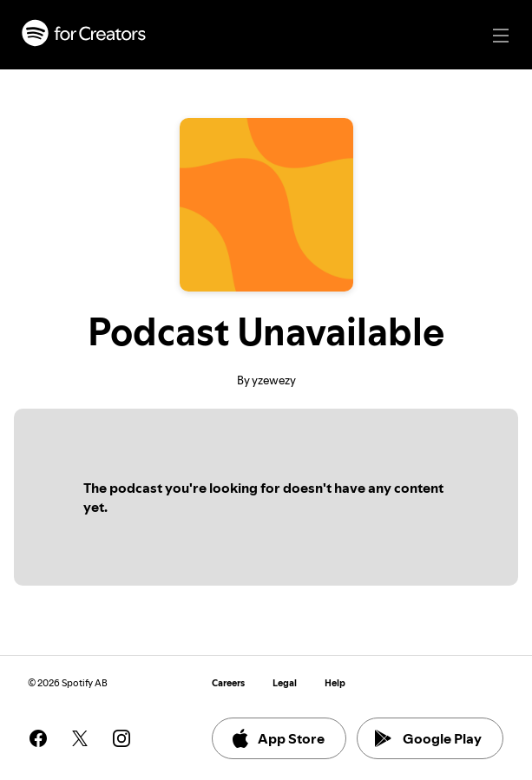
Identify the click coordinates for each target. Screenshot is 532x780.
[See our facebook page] (38, 738)
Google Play (428, 738)
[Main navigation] (501, 36)
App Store (277, 738)
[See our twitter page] (80, 738)
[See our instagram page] (122, 738)
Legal (285, 683)
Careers (228, 683)
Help (335, 683)
